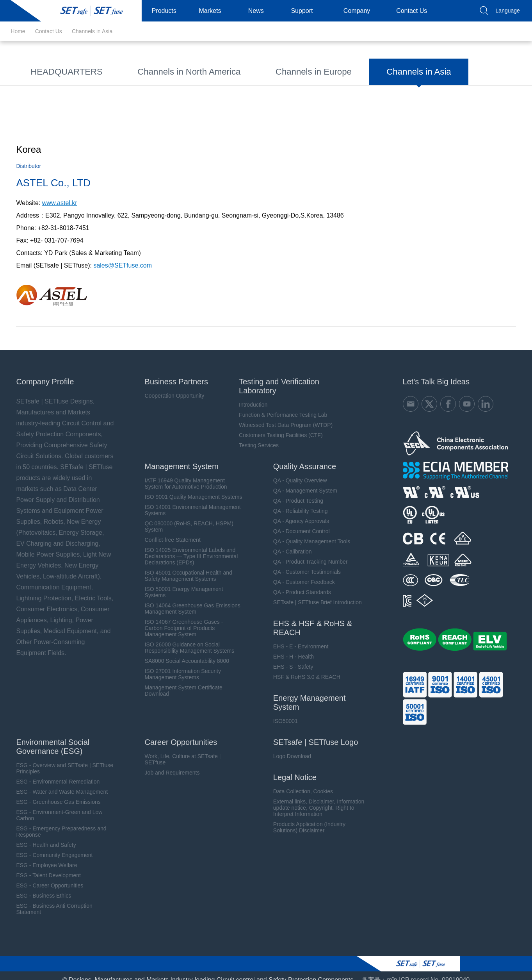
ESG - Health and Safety (40, 837)
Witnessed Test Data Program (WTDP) (282, 417)
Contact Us (415, 11)
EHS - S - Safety (289, 659)
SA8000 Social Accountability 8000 (182, 653)
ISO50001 (282, 713)
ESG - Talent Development (43, 867)
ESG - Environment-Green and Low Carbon (54, 807)
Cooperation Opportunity (170, 387)
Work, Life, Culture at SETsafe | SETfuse (178, 751)
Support (305, 11)
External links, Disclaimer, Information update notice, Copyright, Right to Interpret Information (315, 800)
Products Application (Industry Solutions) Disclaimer (305, 819)
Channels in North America (146, 70)
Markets (213, 11)
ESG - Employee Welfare (41, 857)
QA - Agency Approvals (297, 513)
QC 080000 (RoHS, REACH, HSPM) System (184, 518)
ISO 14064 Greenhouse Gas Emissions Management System (188, 600)
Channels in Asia (92, 31)
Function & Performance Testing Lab (279, 407)
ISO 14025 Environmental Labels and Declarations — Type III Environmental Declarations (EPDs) (187, 548)
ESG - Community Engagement (49, 847)
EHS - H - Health (290, 648)
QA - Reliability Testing (297, 503)
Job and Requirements (168, 764)
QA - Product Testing (294, 493)
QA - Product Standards (298, 584)
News (259, 11)
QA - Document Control (298, 523)
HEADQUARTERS (52, 70)
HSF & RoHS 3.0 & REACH (303, 669)
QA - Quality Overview (296, 472)
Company (360, 11)
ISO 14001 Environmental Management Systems (188, 502)
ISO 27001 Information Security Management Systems (178, 666)
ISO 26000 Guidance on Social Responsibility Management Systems (185, 639)
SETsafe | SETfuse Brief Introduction (314, 594)
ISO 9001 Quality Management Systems (189, 489)
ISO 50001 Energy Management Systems (179, 584)
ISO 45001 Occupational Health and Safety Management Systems (184, 568)
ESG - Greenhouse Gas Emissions (53, 794)
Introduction (250, 396)
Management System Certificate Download (179, 682)
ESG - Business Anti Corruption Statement (49, 901)
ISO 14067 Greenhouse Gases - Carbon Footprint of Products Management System (179, 620)
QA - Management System (301, 482)
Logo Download (288, 748)
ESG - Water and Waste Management (56, 784)
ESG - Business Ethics (38, 887)
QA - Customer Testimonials (303, 564)
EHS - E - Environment (297, 638)
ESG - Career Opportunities (44, 877)
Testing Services (255, 437)
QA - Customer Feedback (300, 574)
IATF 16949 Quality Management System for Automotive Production (181, 475)
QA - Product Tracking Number (307, 553)
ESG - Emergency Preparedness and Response (56, 823)
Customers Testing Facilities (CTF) (277, 427)
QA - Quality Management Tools (308, 533)
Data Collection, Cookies (299, 783)
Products (167, 11)
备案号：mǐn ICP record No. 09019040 (416, 972)
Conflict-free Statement (168, 532)
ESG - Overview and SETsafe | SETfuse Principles (59, 760)
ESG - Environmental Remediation (52, 773)
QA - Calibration (289, 543)
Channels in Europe (243, 70)
